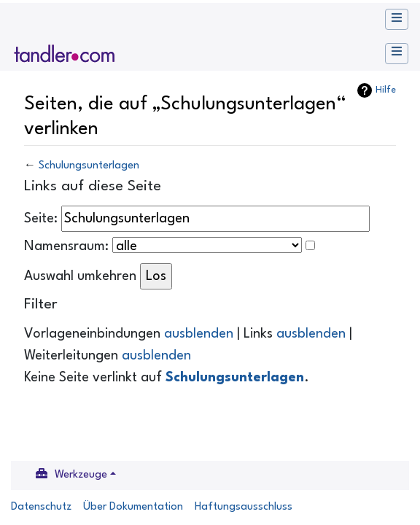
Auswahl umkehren (80, 276)
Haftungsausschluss (244, 507)
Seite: (41, 219)
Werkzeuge (81, 475)
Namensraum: (66, 246)
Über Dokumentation (133, 507)
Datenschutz (41, 507)
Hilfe (386, 90)
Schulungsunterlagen (89, 166)
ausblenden (199, 334)
